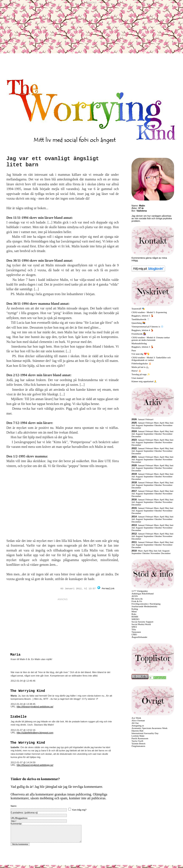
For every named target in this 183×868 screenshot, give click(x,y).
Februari (149, 419)
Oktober (158, 425)
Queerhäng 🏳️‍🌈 (138, 323)
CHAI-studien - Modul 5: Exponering (149, 312)
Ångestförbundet (139, 637)
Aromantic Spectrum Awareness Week (149, 728)
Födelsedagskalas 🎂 (142, 363)
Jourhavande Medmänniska (144, 606)
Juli (133, 425)
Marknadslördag (139, 343)
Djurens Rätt (137, 731)
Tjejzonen (136, 632)
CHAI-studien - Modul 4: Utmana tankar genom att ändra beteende (151, 339)
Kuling (135, 609)
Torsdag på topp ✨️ (141, 374)
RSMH (135, 617)
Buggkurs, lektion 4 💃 (143, 330)
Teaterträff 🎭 (138, 309)
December (136, 428)
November (167, 425)
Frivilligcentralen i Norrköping (146, 604)
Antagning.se (138, 726)
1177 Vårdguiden (140, 591)
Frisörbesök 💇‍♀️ (139, 334)
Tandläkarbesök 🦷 (141, 319)
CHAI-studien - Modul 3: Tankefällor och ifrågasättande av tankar (151, 359)
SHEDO (135, 619)
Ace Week (136, 718)
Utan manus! (138, 378)
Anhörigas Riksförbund (143, 594)
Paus (134, 350)
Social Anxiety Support (142, 622)
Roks (134, 614)
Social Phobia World (141, 624)
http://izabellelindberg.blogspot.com (35, 733)
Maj (167, 423)
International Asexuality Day (145, 733)
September (149, 425)
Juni (172, 423)
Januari (142, 419)
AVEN (135, 596)
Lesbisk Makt (138, 736)
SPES (134, 627)
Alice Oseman (138, 720)
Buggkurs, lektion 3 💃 (143, 347)
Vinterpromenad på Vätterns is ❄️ (148, 327)
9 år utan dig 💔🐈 (141, 354)
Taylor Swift (137, 741)
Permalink (108, 589)
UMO (134, 634)
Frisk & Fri (137, 601)
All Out (135, 723)
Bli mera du (137, 599)
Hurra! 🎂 (136, 371)
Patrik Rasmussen (140, 738)
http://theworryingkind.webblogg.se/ (35, 707)
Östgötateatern (138, 746)
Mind (134, 611)
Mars (157, 423)
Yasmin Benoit (138, 743)
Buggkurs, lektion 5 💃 (143, 316)
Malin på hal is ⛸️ (140, 367)
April (162, 423)
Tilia (134, 629)
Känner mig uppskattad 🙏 (144, 381)
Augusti (139, 425)
